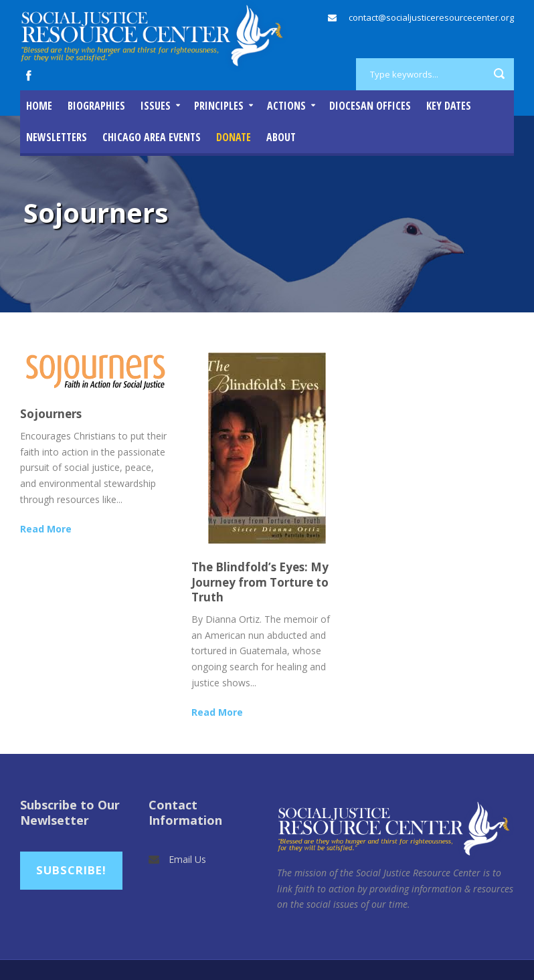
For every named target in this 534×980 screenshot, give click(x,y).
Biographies (96, 106)
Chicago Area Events (152, 137)
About (281, 137)
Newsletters (57, 137)
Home (39, 106)
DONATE (234, 137)
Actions (286, 106)
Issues (156, 106)
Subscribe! (71, 870)
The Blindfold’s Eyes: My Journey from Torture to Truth (260, 582)
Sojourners (51, 414)
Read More (46, 529)
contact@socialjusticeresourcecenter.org (431, 17)
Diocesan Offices (370, 106)
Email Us (187, 859)
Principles (219, 106)
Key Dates (449, 106)
